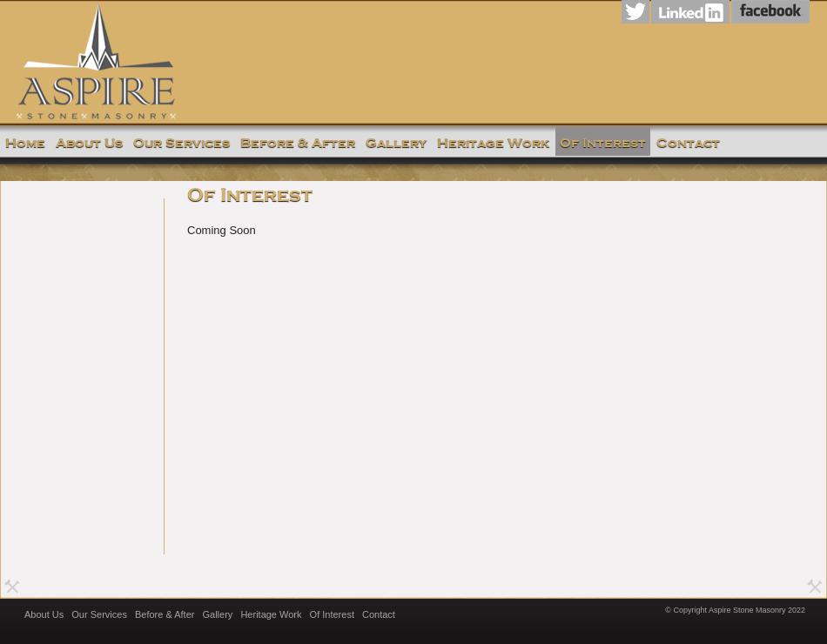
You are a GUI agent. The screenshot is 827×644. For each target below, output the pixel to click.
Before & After (165, 614)
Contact (379, 614)
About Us (44, 614)
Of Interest (332, 614)
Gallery (218, 614)
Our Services (99, 614)
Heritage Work (271, 614)
